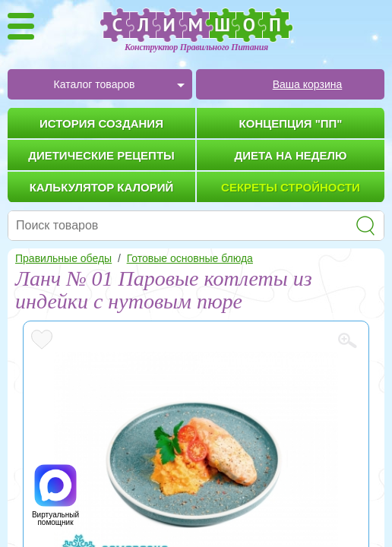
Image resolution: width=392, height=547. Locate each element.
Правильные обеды (63, 258)
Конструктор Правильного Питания (196, 47)
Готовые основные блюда (190, 258)
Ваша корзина (308, 84)
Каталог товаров (95, 84)
